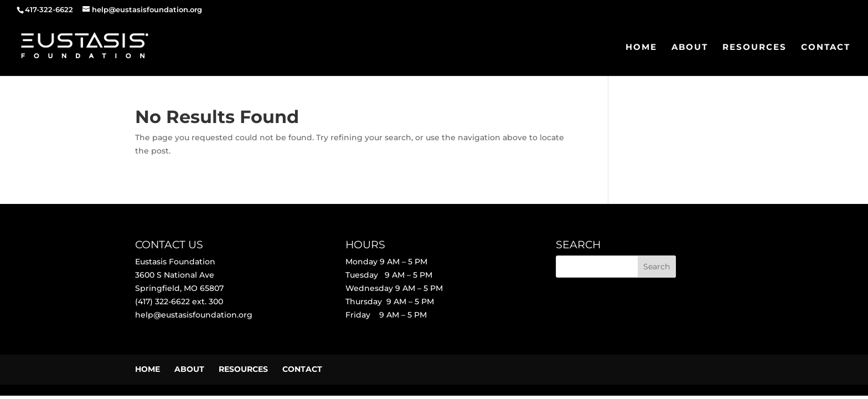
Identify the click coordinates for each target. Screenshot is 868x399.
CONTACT (826, 48)
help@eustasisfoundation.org (194, 315)
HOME (641, 48)
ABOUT (690, 48)
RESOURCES (755, 48)
